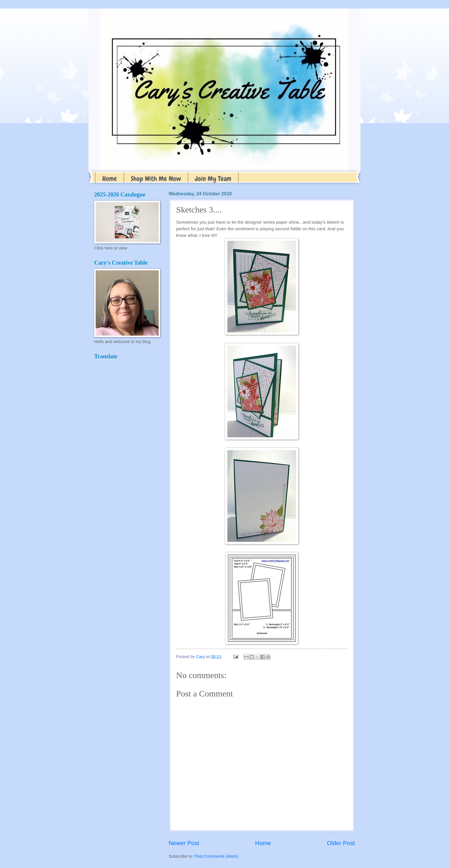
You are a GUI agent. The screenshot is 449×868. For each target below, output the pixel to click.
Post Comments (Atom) (216, 856)
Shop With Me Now (156, 179)
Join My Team (213, 179)
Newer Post (184, 843)
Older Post (341, 843)
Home (110, 179)
